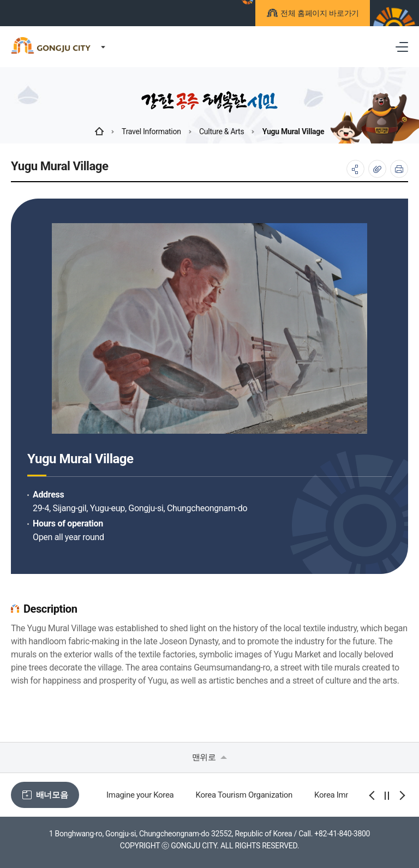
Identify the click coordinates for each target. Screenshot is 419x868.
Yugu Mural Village (294, 131)
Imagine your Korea (140, 795)
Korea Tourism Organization (244, 795)
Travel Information (151, 131)
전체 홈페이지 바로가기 (318, 15)
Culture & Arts (222, 131)
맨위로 (210, 757)
